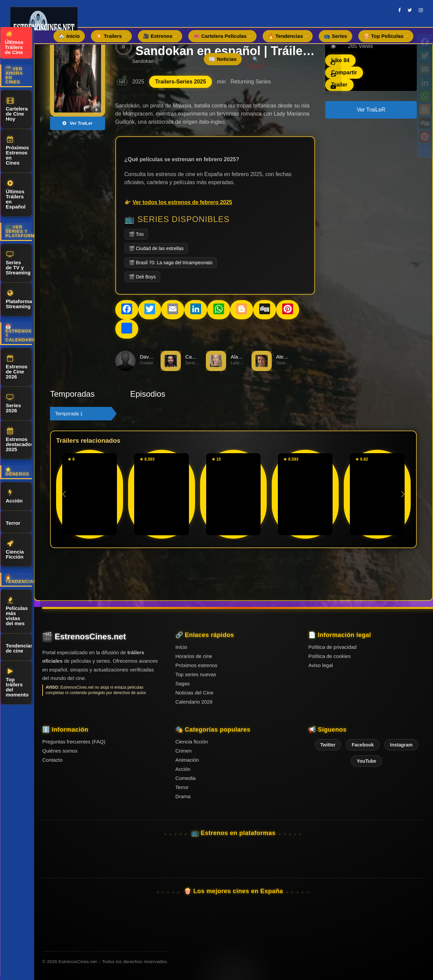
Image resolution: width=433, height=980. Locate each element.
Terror (13, 522)
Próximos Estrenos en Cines (17, 151)
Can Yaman (198, 357)
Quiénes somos (60, 751)
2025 (138, 82)
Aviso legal (320, 665)
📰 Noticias (223, 59)
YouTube (366, 761)
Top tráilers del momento (17, 683)
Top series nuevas (196, 674)
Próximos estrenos (196, 665)
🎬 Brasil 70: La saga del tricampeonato (171, 263)
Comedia (186, 778)
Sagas (183, 683)
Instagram (401, 745)
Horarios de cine (194, 656)
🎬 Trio (136, 234)
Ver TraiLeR (371, 110)
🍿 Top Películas (386, 36)
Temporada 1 (69, 414)
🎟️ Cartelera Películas (222, 36)
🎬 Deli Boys (142, 277)
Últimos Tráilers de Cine (14, 43)
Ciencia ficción (192, 742)
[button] (403, 494)
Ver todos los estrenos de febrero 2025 (182, 202)
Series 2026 (13, 404)
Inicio (181, 647)
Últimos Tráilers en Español (16, 195)
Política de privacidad (332, 647)
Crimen (184, 751)
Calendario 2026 (194, 702)
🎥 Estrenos (160, 36)
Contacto (52, 760)
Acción (14, 496)
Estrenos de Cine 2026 (17, 367)
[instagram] (421, 10)
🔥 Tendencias (288, 36)
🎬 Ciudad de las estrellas (156, 248)
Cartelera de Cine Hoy (17, 109)
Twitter (328, 745)
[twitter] (410, 10)
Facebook (363, 745)
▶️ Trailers (111, 36)
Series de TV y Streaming (18, 263)
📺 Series (335, 36)
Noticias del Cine (195, 693)
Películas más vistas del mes (17, 611)
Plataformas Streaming (19, 300)
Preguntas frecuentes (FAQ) (74, 742)
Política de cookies (329, 656)
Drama (183, 796)
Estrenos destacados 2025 (19, 440)
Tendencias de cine (19, 647)
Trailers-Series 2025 (181, 82)
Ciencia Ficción (15, 550)
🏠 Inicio (69, 36)
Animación (187, 760)
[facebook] (400, 10)
